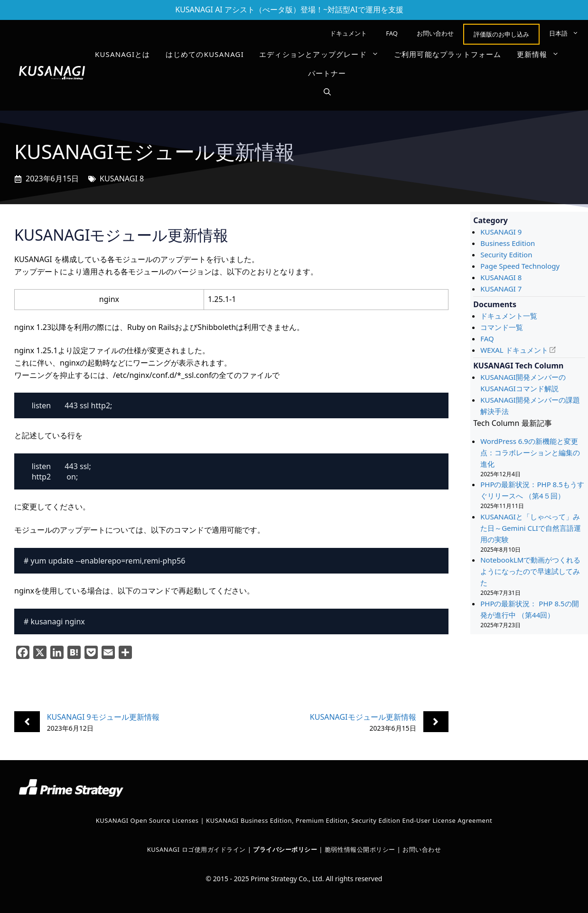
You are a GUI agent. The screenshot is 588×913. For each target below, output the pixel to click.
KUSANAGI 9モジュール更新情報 (103, 717)
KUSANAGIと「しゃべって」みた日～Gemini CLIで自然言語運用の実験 (531, 528)
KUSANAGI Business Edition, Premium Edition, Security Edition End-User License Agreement (349, 820)
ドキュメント (348, 33)
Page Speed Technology (520, 266)
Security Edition (506, 254)
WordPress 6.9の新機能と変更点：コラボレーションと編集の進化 (530, 452)
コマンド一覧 (502, 327)
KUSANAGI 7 (501, 289)
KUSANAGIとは (123, 54)
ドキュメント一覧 (509, 316)
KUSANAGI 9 (501, 232)
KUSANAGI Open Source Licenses (147, 820)
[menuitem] (564, 33)
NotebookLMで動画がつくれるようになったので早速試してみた (530, 571)
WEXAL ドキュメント (514, 350)
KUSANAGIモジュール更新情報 (363, 717)
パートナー (327, 73)
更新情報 (542, 54)
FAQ (392, 33)
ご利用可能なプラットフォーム (448, 54)
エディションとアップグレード (323, 54)
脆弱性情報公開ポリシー (360, 849)
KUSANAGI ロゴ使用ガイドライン (196, 849)
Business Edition (508, 243)
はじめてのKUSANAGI (205, 54)
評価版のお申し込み (501, 34)
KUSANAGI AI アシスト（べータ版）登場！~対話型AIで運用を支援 (289, 9)
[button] (327, 92)
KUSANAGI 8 (122, 179)
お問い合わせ (435, 33)
